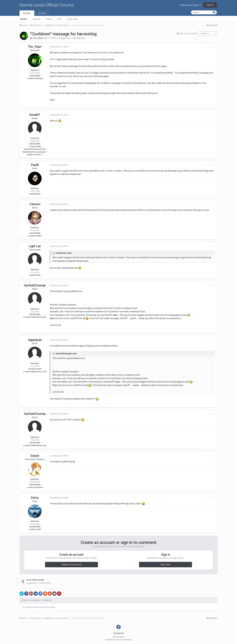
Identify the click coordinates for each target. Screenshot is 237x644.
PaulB (35, 165)
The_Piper (38, 38)
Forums (24, 19)
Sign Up (210, 5)
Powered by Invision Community (118, 640)
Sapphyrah (35, 340)
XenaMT (35, 115)
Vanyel (35, 456)
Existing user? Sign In (190, 5)
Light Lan (35, 246)
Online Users (72, 19)
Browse (27, 13)
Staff (59, 19)
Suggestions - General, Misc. (72, 38)
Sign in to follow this (188, 33)
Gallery (49, 19)
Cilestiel (35, 204)
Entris (35, 498)
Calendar (37, 19)
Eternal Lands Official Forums (47, 5)
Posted (59, 47)
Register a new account (71, 565)
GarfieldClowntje (35, 285)
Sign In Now (166, 565)
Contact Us (119, 633)
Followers (205, 34)
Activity (42, 13)
